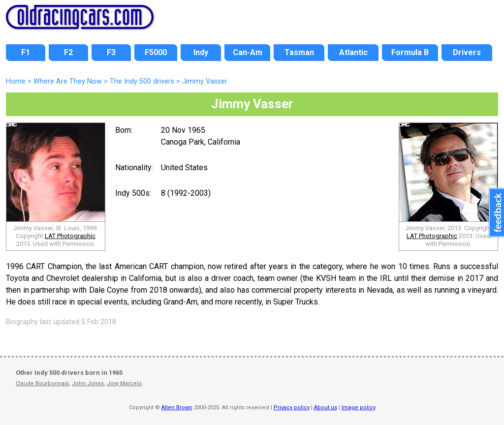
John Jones (88, 383)
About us (326, 408)
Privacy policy (292, 408)
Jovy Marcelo (124, 383)
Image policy (359, 408)
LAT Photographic (70, 236)
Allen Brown (177, 408)
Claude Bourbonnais (42, 383)
